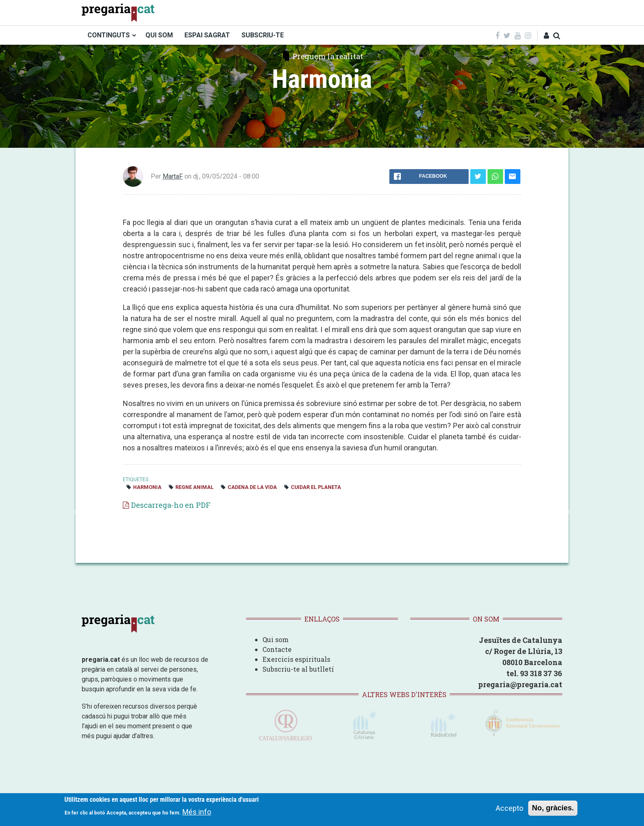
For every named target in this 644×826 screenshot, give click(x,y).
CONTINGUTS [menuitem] (109, 35)
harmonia (147, 487)
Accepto (509, 808)
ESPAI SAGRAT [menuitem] (207, 35)
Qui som (276, 639)
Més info (197, 812)
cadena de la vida (252, 487)
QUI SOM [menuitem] (159, 35)
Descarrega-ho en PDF (171, 505)
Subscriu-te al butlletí (298, 669)
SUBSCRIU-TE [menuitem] (263, 35)
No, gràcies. (553, 808)
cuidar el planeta (316, 487)
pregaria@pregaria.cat (520, 684)
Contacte (277, 649)
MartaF (173, 176)
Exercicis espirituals (296, 659)
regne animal (194, 487)
